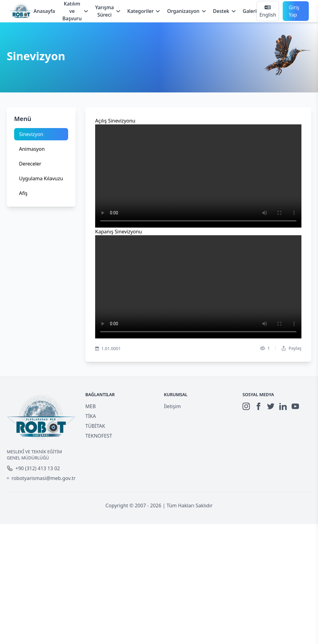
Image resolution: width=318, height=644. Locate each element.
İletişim (172, 406)
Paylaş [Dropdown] (291, 348)
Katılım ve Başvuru (75, 11)
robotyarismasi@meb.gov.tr (41, 478)
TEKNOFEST (99, 436)
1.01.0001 (108, 349)
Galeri (250, 11)
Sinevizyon (31, 134)
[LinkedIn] (283, 406)
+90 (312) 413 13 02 (33, 468)
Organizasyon (186, 11)
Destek (224, 11)
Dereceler (30, 164)
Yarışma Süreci (108, 11)
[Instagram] (246, 406)
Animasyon (32, 149)
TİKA (91, 416)
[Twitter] (271, 406)
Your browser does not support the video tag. (198, 176)
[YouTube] (295, 406)
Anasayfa (44, 11)
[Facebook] (258, 406)
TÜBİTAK (95, 426)
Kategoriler (144, 11)
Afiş (23, 193)
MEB (91, 406)
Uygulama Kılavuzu (41, 178)
